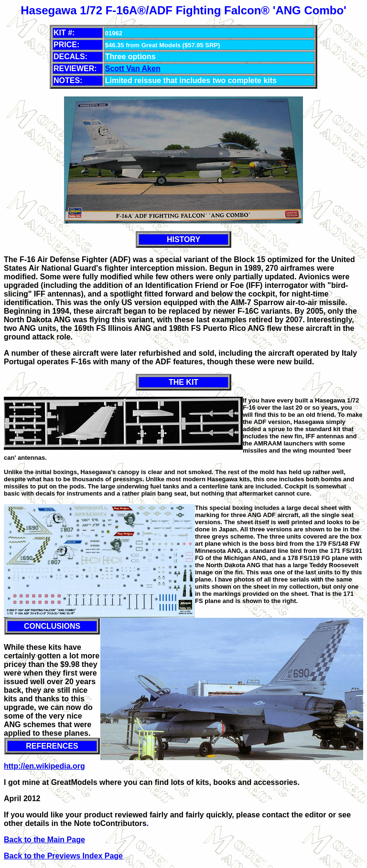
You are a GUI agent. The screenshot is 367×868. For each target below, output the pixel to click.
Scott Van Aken (133, 69)
